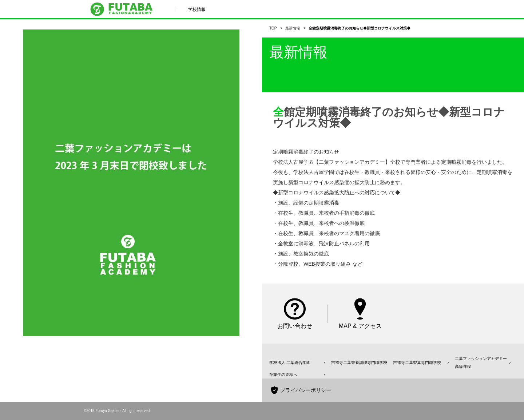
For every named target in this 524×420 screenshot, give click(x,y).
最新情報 (293, 28)
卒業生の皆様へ (283, 375)
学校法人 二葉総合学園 (290, 362)
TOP (273, 28)
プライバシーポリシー (306, 390)
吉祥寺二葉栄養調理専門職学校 (359, 362)
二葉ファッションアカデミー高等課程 (481, 362)
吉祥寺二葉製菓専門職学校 (417, 362)
